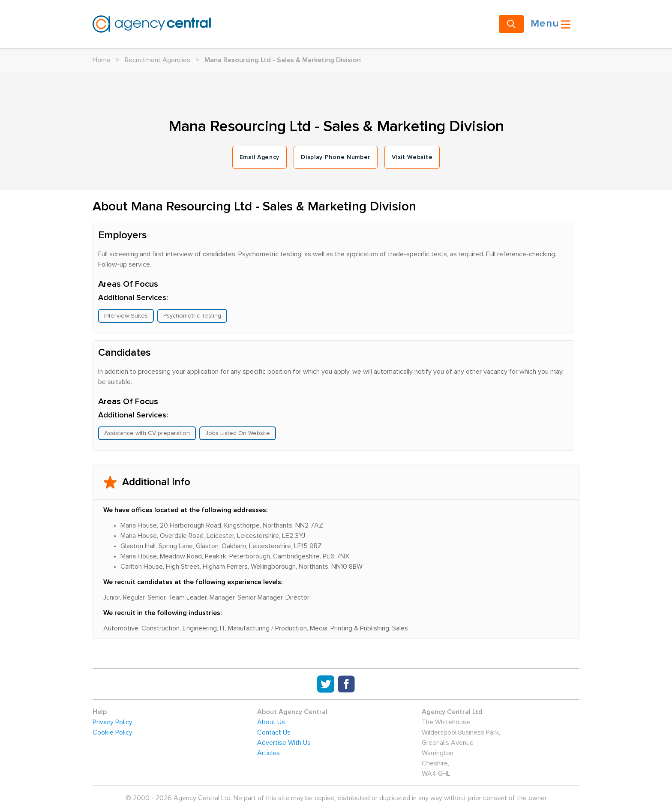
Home (102, 60)
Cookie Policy (112, 732)
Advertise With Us (284, 743)
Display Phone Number (336, 157)
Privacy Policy (112, 722)
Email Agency (259, 157)
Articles (268, 753)
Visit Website (412, 157)
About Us (271, 722)
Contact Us (274, 732)
